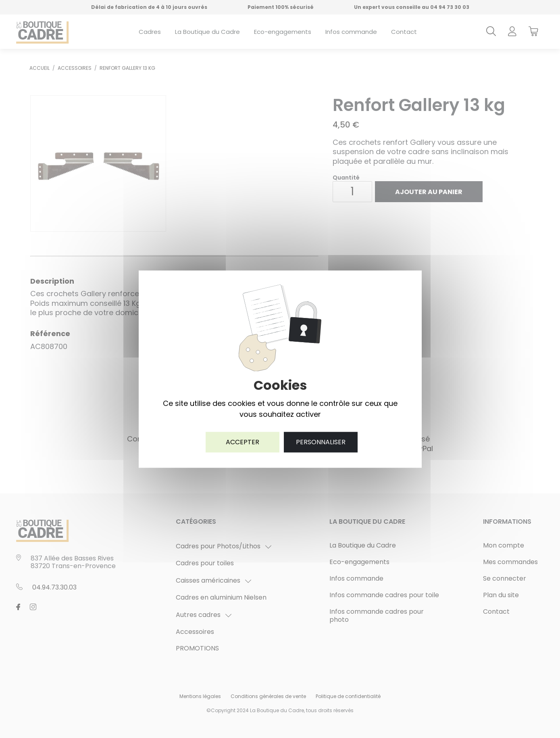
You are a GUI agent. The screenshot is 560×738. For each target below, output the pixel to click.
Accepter (243, 442)
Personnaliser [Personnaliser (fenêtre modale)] (321, 442)
